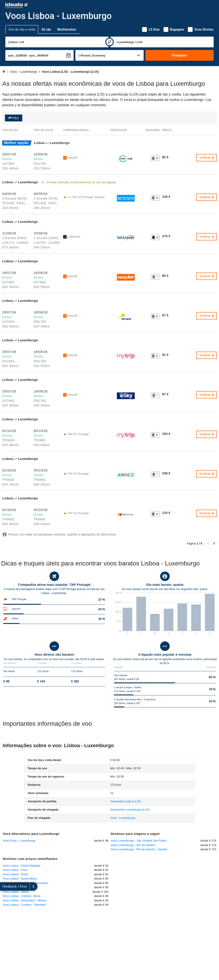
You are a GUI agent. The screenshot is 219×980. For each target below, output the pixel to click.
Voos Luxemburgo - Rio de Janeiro (133, 845)
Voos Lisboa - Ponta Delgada (21, 866)
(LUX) (130, 810)
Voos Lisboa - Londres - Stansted (24, 905)
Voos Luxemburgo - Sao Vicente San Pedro (139, 841)
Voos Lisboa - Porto (15, 874)
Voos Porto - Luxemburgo (19, 841)
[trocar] (109, 42)
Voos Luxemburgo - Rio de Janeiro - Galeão (139, 849)
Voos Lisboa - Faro (15, 870)
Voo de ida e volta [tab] (22, 29)
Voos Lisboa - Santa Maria (20, 879)
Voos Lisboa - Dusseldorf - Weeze (25, 900)
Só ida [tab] (46, 29)
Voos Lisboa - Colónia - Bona (21, 896)
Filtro (15, 118)
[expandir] (4, 886)
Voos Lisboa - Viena (15, 892)
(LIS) (125, 801)
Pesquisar (179, 55)
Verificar (207, 158)
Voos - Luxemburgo (123, 818)
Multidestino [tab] (67, 29)
